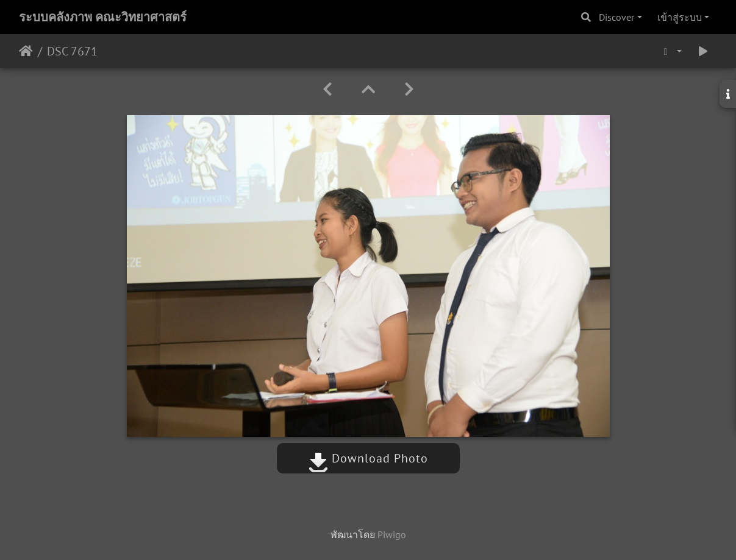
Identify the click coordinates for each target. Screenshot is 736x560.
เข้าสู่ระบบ (680, 17)
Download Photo (368, 458)
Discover (616, 17)
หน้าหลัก (26, 51)
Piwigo (392, 534)
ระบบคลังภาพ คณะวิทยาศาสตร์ (103, 17)
